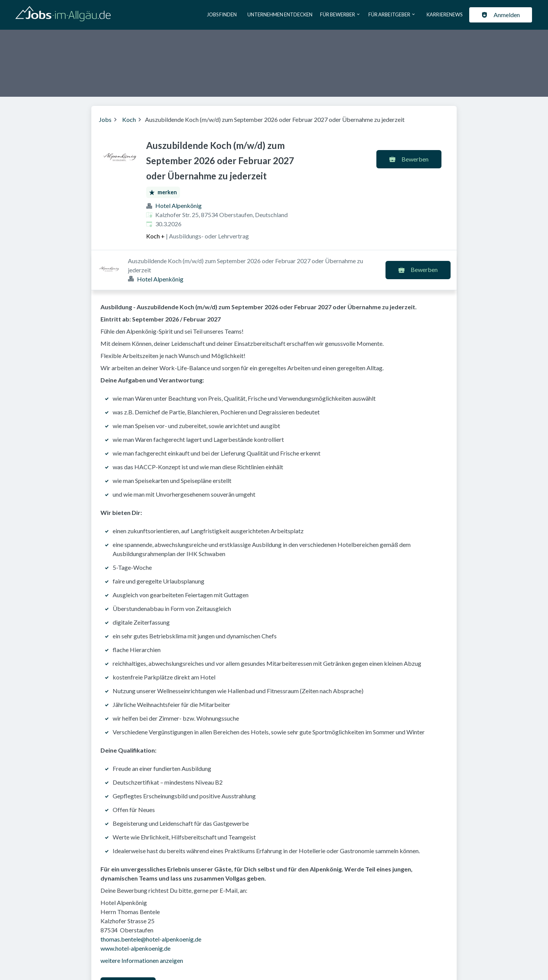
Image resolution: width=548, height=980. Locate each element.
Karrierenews (444, 14)
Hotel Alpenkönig (178, 205)
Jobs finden (222, 14)
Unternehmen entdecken (280, 14)
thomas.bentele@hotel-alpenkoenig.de (151, 899)
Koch (129, 119)
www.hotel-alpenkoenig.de (135, 908)
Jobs (105, 119)
